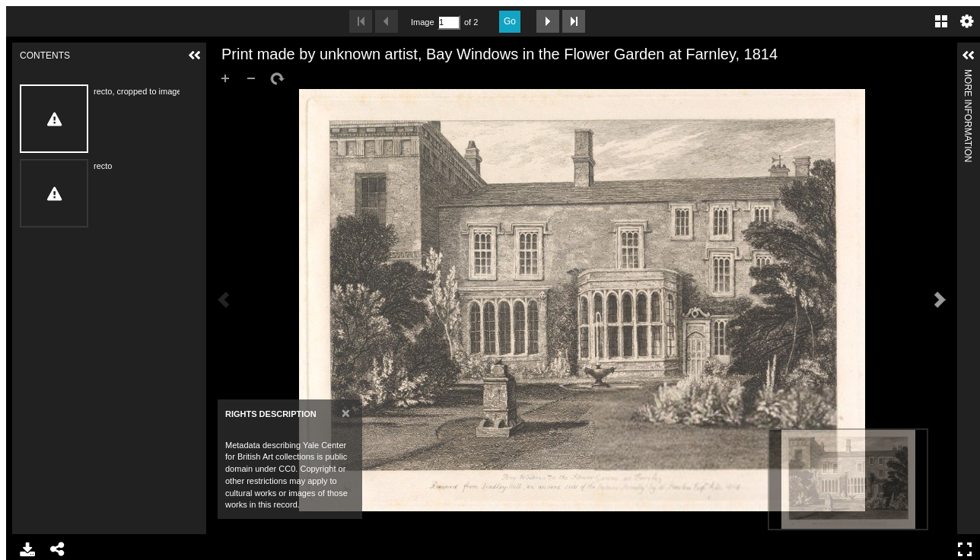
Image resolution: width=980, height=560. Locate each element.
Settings (967, 21)
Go (510, 21)
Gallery (941, 21)
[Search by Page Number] (449, 22)
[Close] (346, 413)
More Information (968, 76)
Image (422, 22)
